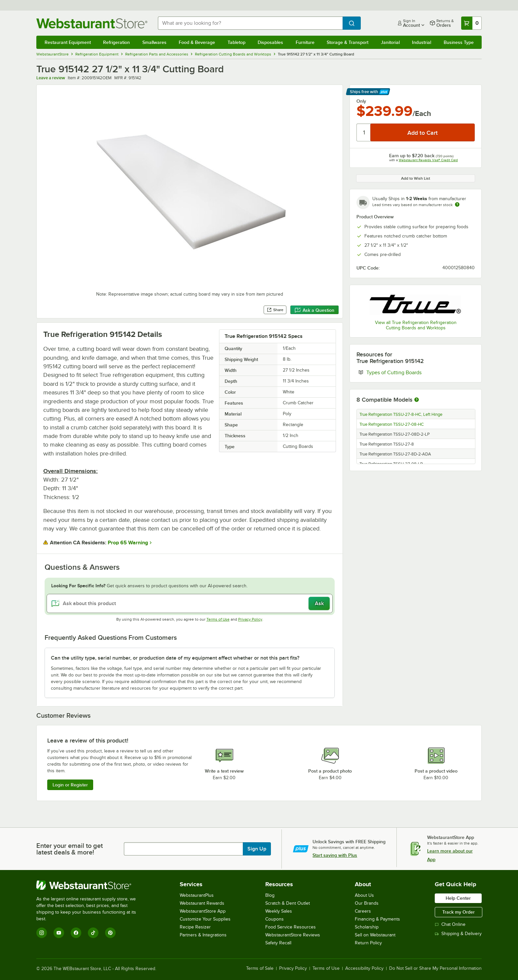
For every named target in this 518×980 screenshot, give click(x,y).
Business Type (459, 42)
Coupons (275, 919)
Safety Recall (278, 943)
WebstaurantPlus (197, 895)
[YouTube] (59, 933)
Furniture (305, 42)
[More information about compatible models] (417, 400)
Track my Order (459, 912)
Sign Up (257, 849)
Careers (363, 911)
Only (361, 101)
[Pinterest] (110, 933)
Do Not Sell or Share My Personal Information (435, 968)
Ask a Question (314, 310)
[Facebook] (76, 933)
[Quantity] (364, 132)
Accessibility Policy (364, 968)
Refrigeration (116, 42)
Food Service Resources (291, 927)
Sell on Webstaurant (375, 935)
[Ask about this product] (190, 603)
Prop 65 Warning (128, 543)
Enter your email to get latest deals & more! (70, 849)
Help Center (458, 898)
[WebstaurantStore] (91, 885)
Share (275, 310)
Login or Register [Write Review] (70, 785)
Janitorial (390, 42)
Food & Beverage (197, 42)
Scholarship (367, 927)
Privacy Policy (250, 619)
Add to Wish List (416, 178)
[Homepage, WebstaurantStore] (92, 23)
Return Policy (368, 943)
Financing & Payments (377, 919)
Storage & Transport (348, 42)
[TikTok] (93, 933)
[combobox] (250, 23)
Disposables (270, 42)
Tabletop (237, 42)
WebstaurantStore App (203, 911)
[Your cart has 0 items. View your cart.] (471, 23)
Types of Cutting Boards (414, 372)
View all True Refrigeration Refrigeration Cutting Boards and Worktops (416, 325)
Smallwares (154, 42)
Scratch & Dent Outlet (288, 903)
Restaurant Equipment (68, 42)
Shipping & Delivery (458, 934)
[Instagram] (42, 933)
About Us (364, 895)
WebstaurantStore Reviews (293, 935)
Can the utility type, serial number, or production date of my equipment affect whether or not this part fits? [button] (175, 658)
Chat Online (450, 924)
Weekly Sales (279, 911)
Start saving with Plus (335, 855)
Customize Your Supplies (205, 919)
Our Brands (367, 903)
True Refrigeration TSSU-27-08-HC (392, 424)
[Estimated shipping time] (457, 204)
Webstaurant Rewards (202, 903)
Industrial (422, 42)
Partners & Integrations (203, 935)
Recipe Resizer (195, 927)
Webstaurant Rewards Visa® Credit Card (428, 160)
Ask (319, 603)
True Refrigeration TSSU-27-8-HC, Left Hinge (401, 415)
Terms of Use (218, 619)
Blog (270, 895)
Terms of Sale (260, 968)
